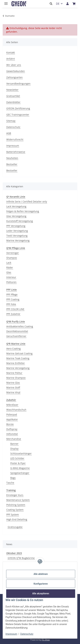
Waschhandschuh (16, 410)
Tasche (10, 483)
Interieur (11, 277)
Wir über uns (14, 65)
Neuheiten (12, 158)
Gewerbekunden (16, 71)
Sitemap (11, 121)
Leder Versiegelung (17, 231)
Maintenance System (18, 500)
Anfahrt (11, 59)
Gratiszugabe (15, 527)
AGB (9, 133)
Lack (9, 263)
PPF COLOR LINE (15, 309)
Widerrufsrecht (15, 139)
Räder (10, 267)
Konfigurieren (41, 584)
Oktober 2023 (14, 553)
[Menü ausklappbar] (5, 2)
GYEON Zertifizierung (18, 108)
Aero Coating (13, 349)
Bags (13, 478)
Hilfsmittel (12, 434)
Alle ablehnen (41, 574)
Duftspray (12, 429)
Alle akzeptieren (41, 593)
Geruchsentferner (16, 336)
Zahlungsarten (14, 77)
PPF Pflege (12, 294)
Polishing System (16, 505)
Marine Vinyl (13, 392)
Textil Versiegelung (17, 236)
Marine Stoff (13, 387)
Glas (9, 272)
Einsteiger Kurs (15, 495)
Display (14, 449)
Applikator (12, 419)
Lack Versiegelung (16, 206)
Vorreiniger (13, 253)
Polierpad (12, 414)
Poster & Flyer (18, 463)
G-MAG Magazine (20, 468)
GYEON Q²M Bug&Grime (21, 558)
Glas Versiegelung (16, 216)
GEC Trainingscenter (18, 115)
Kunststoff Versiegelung (20, 221)
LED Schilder (17, 458)
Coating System (15, 510)
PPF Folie (11, 304)
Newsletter (12, 90)
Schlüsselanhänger (21, 453)
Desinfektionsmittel (17, 331)
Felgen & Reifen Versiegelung (23, 211)
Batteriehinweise (16, 152)
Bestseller (12, 164)
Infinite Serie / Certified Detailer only (27, 201)
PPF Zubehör (13, 314)
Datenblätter (13, 102)
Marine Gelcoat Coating (19, 353)
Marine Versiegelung (18, 240)
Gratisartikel (13, 96)
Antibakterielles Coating (20, 326)
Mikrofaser (12, 405)
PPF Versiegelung (16, 226)
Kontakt (11, 52)
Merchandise (14, 439)
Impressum (11, 634)
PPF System (13, 515)
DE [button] (58, 4)
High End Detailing (17, 519)
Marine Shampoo (16, 378)
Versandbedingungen (18, 84)
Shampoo (12, 258)
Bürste (10, 424)
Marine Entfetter (16, 363)
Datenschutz (27, 634)
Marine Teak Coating (18, 358)
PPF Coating (13, 299)
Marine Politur (14, 373)
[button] (52, 4)
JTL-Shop (46, 640)
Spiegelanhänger (20, 473)
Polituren (11, 282)
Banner (14, 444)
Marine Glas (13, 383)
